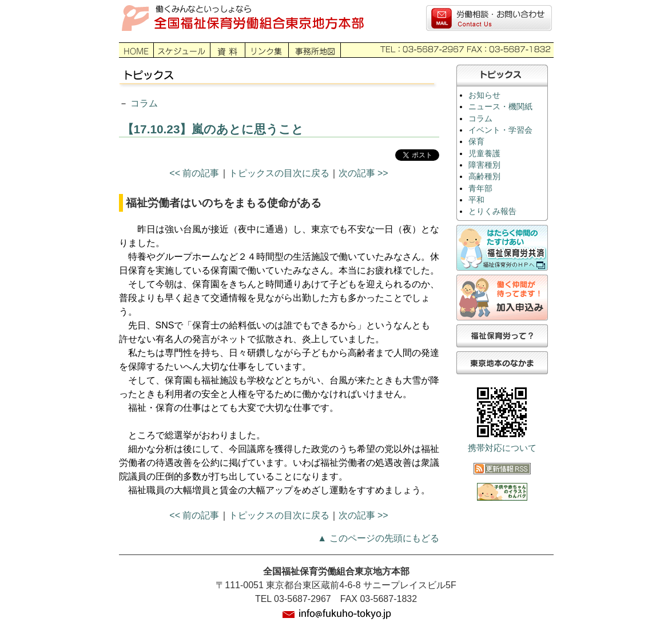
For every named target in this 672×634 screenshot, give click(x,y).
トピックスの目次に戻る (279, 173)
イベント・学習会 (500, 130)
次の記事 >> (363, 173)
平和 (476, 200)
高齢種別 (484, 177)
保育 (476, 142)
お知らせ (484, 95)
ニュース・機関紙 (500, 107)
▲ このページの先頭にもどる (378, 538)
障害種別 (484, 165)
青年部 (480, 189)
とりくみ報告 (492, 211)
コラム (144, 103)
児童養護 (484, 154)
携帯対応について (502, 448)
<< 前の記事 (194, 173)
